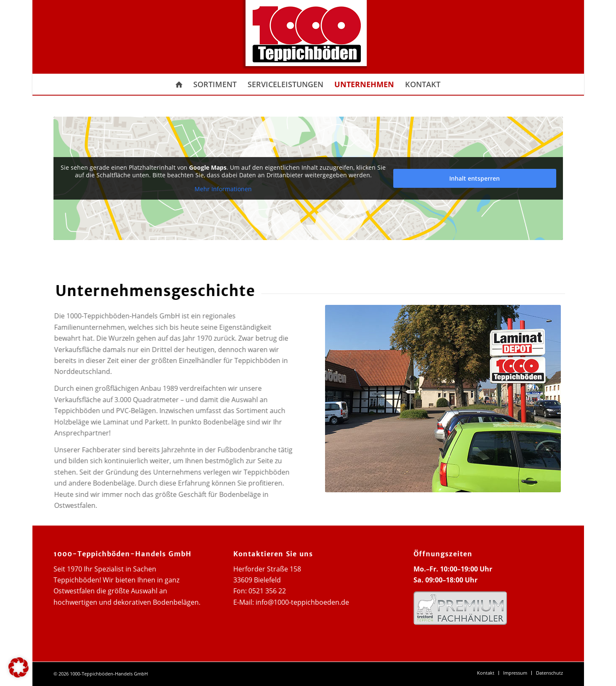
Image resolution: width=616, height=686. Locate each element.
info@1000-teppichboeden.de (302, 602)
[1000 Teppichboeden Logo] (303, 37)
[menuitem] (179, 84)
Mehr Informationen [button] (223, 189)
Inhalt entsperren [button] (475, 178)
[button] (19, 667)
